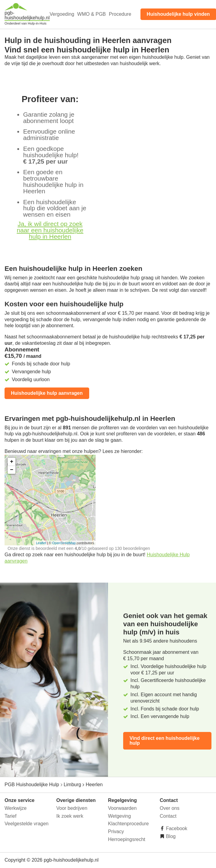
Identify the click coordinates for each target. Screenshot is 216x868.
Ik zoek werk (70, 816)
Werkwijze (16, 808)
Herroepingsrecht (127, 839)
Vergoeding (62, 14)
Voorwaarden (122, 808)
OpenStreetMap (64, 543)
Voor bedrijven (72, 808)
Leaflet (41, 543)
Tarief (10, 816)
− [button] (12, 470)
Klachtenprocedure (128, 824)
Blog (170, 836)
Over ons (170, 808)
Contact (168, 816)
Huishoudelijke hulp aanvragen (47, 393)
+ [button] (12, 462)
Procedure (120, 14)
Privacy (116, 831)
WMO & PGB (92, 14)
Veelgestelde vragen (27, 824)
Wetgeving (119, 816)
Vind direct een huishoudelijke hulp (165, 741)
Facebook (176, 828)
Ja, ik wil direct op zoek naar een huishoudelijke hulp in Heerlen (50, 230)
